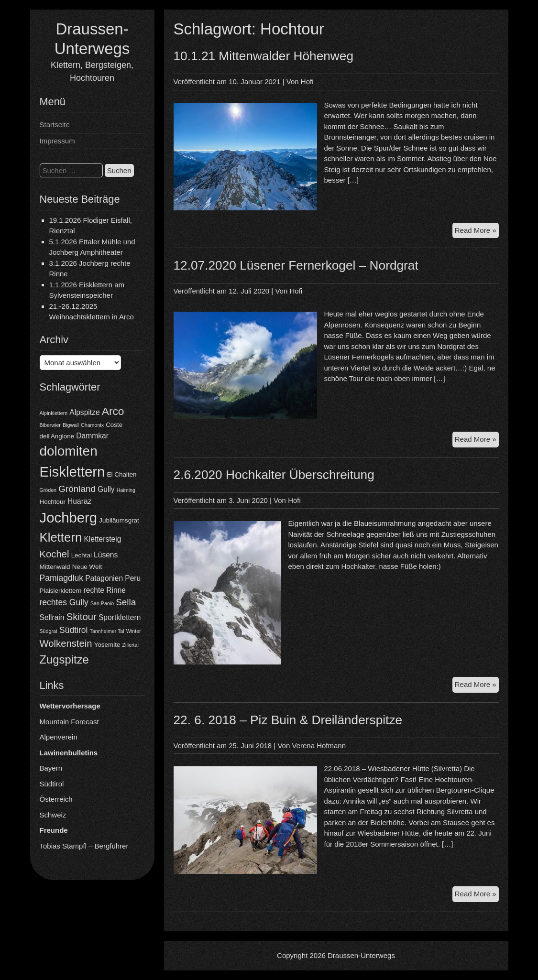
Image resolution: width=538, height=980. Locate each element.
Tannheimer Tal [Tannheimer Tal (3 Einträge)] (107, 631)
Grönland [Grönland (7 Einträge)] (77, 489)
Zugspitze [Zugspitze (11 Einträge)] (64, 659)
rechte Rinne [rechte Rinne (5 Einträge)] (105, 590)
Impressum (57, 141)
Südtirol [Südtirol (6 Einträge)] (73, 630)
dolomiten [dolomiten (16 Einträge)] (69, 451)
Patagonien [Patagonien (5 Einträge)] (104, 578)
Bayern (51, 768)
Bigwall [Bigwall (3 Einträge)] (71, 425)
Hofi (307, 82)
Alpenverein (59, 737)
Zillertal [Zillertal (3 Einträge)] (131, 645)
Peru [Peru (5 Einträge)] (133, 578)
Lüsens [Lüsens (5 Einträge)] (106, 555)
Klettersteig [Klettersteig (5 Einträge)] (102, 539)
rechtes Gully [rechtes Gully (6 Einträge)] (64, 602)
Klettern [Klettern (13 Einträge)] (61, 537)
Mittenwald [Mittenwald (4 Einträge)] (55, 567)
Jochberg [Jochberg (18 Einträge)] (69, 517)
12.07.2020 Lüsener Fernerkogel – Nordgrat (296, 265)
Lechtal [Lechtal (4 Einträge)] (82, 555)
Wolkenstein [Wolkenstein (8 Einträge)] (66, 643)
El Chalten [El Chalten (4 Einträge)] (122, 474)
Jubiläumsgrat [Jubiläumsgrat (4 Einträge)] (119, 520)
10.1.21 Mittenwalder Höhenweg (264, 56)
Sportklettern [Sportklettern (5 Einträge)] (120, 617)
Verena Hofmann (319, 746)
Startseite (55, 125)
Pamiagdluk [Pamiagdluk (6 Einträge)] (62, 578)
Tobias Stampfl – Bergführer (84, 846)
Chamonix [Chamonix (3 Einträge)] (92, 425)
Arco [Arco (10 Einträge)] (113, 411)
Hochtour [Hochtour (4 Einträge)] (53, 502)
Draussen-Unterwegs (361, 955)
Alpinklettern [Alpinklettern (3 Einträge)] (54, 413)
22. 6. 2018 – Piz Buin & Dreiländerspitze (288, 720)
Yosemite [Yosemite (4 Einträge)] (107, 645)
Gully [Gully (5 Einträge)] (106, 489)
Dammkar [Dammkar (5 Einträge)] (92, 436)
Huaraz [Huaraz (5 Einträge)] (79, 501)
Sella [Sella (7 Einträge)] (126, 602)
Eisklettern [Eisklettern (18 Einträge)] (72, 472)
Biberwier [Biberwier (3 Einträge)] (50, 425)
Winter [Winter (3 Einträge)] (134, 631)
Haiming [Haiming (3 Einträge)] (126, 490)
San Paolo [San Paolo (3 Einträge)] (102, 603)
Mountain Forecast (69, 722)
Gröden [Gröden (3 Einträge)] (48, 490)
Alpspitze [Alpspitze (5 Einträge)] (84, 412)
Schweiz (53, 815)
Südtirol (52, 784)
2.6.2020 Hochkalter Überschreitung (274, 475)
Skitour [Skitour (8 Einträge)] (82, 617)
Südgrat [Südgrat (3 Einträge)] (49, 631)
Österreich (56, 799)
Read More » (477, 232)
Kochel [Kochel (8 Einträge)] (55, 554)
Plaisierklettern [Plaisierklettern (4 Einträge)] (61, 591)
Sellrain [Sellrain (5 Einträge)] (52, 617)
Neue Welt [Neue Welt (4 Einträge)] (87, 567)
